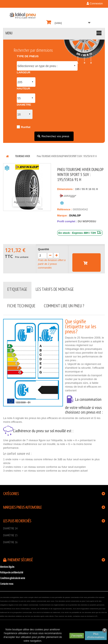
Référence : (65, 209)
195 (78, 189)
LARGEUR (23, 72)
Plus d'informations (96, 636)
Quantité (44, 249)
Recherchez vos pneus (55, 136)
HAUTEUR (23, 89)
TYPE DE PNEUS (28, 56)
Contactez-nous (7, 584)
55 (84, 189)
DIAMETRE (24, 105)
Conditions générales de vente (12, 578)
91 (94, 189)
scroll (93, 629)
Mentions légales (7, 567)
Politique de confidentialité (12, 572)
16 (90, 189)
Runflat (26, 127)
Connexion (95, 3)
